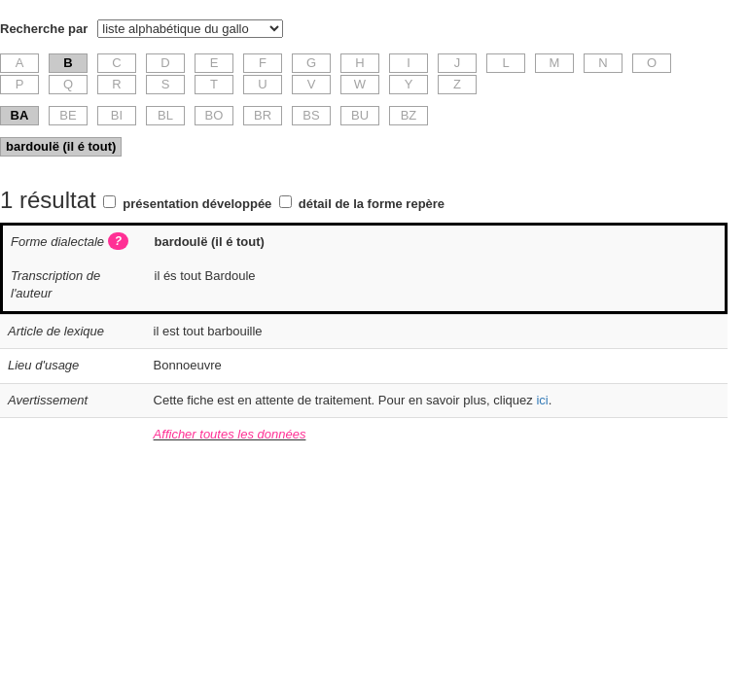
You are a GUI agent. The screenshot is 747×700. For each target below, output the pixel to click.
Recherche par (44, 29)
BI (117, 115)
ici (542, 400)
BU (360, 115)
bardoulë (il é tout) (61, 146)
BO (214, 115)
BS (311, 115)
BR (263, 115)
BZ (409, 115)
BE (68, 115)
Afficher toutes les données (230, 434)
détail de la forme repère (372, 204)
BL (165, 115)
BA (20, 115)
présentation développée (197, 204)
